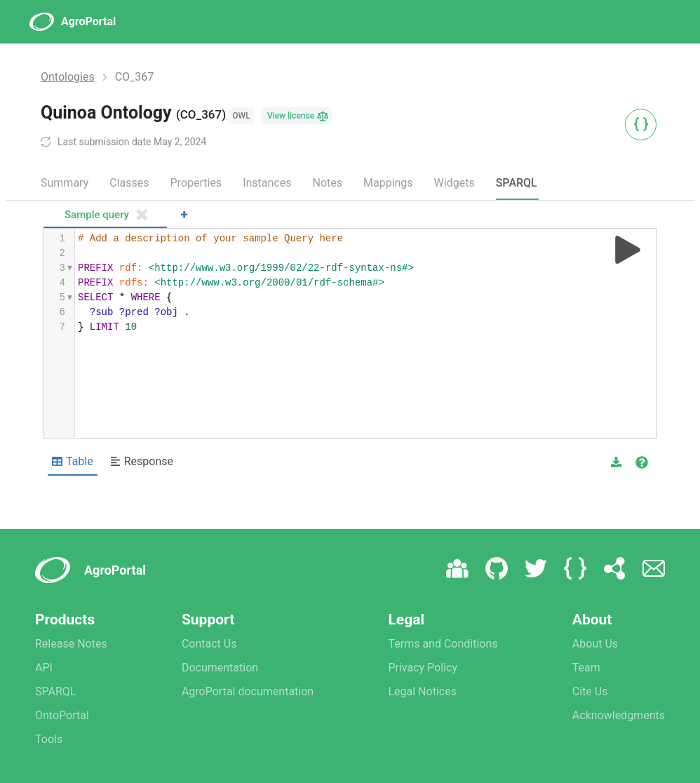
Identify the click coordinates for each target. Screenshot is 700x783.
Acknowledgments (619, 715)
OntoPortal (62, 715)
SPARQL (517, 183)
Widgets (455, 183)
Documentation (220, 668)
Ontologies (68, 77)
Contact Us (209, 644)
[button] (616, 462)
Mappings (388, 183)
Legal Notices (422, 691)
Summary (65, 183)
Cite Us (590, 691)
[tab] (105, 216)
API (44, 668)
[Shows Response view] (142, 462)
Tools (49, 739)
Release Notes (71, 644)
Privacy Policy (423, 668)
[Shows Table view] (73, 462)
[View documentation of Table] (642, 462)
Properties (196, 183)
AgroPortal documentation (248, 691)
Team (586, 668)
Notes (327, 183)
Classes (129, 183)
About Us (595, 644)
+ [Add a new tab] (184, 214)
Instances (267, 183)
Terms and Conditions (443, 644)
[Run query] (628, 250)
